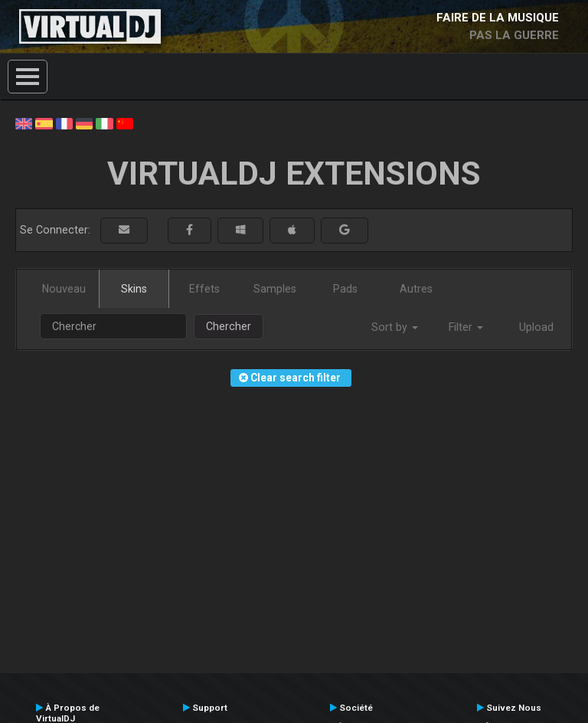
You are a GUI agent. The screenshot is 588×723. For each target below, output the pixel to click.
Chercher (229, 326)
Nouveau (64, 289)
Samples (275, 289)
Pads (345, 289)
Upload (536, 327)
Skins (134, 289)
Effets (204, 289)
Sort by (395, 327)
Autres (416, 289)
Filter (466, 327)
